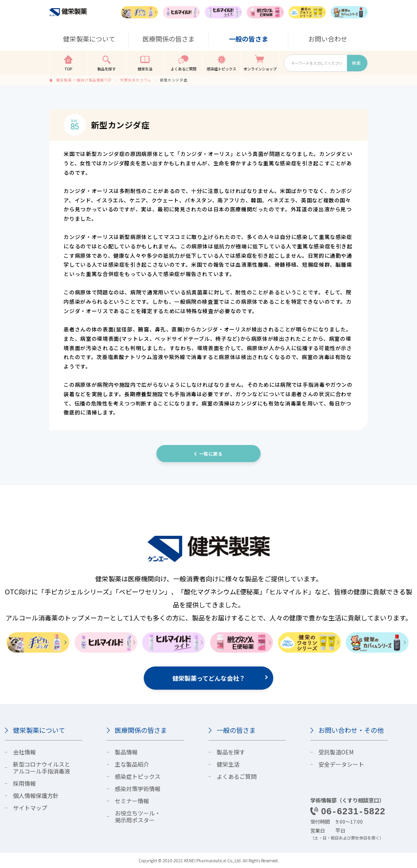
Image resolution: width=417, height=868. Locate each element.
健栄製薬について (39, 730)
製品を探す (231, 752)
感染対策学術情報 (138, 789)
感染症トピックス (138, 776)
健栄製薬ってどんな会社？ (209, 678)
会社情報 (24, 752)
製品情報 (126, 752)
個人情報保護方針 (36, 796)
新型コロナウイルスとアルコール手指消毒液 (42, 768)
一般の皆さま (236, 730)
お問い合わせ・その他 (351, 730)
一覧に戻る (211, 454)
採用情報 (24, 783)
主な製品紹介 (132, 764)
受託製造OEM (336, 752)
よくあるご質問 (237, 776)
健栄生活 (228, 764)
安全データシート (341, 764)
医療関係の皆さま (141, 730)
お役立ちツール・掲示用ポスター (138, 816)
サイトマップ (30, 808)
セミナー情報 (132, 801)
